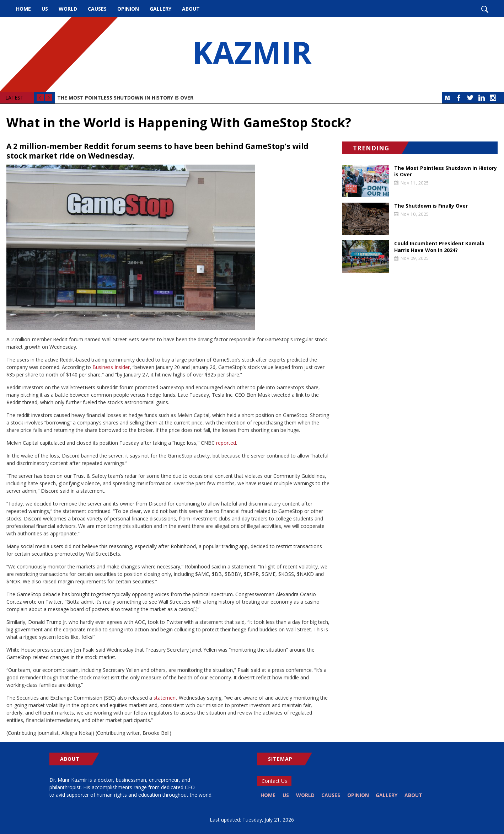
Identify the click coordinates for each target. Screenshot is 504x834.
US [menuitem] (45, 9)
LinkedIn (482, 98)
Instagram (493, 98)
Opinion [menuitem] (128, 9)
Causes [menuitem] (97, 9)
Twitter (470, 98)
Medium (447, 98)
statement (165, 698)
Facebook (459, 98)
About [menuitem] (191, 9)
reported (226, 443)
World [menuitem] (68, 9)
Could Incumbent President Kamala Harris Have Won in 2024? (439, 247)
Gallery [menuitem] (160, 9)
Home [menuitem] (23, 9)
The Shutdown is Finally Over (431, 206)
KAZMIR (252, 54)
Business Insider (111, 367)
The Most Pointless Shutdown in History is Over (125, 98)
